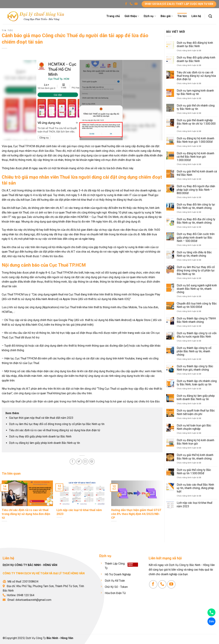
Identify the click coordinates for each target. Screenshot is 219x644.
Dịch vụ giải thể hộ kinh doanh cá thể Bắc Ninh (197, 173)
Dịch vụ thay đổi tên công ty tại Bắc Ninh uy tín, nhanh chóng (196, 206)
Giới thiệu (132, 16)
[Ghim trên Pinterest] (92, 462)
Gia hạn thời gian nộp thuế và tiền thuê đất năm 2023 (41, 418)
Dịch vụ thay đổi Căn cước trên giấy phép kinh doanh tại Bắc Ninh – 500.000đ (196, 237)
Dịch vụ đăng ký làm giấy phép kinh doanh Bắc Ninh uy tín (44, 443)
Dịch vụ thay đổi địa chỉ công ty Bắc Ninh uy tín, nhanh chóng (196, 221)
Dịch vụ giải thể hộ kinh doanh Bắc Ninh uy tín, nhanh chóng (195, 457)
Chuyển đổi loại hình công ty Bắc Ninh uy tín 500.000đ (197, 305)
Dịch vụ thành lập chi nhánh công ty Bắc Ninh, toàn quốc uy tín (197, 383)
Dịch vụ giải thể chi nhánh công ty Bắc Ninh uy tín (196, 107)
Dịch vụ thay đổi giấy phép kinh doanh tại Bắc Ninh (40, 436)
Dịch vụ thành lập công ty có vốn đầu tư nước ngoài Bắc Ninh (197, 335)
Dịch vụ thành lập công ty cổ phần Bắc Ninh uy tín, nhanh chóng (194, 351)
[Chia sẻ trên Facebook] (73, 462)
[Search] (210, 16)
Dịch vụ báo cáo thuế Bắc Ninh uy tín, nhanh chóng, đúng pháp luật (195, 488)
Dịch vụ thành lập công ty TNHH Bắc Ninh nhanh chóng (196, 320)
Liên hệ (196, 16)
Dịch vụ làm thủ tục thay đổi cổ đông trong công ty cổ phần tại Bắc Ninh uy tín (57, 424)
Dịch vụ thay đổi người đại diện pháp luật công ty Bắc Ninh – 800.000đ (196, 190)
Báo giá (167, 16)
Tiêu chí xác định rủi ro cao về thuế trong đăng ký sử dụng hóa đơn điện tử (55, 430)
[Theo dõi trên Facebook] (126, 4)
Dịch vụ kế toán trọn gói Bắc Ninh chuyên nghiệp (194, 427)
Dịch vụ (150, 16)
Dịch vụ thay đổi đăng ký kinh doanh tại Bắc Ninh (195, 44)
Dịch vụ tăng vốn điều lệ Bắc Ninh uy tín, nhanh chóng (194, 254)
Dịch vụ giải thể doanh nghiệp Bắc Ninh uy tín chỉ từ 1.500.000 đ (196, 124)
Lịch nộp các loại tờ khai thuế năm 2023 (194, 504)
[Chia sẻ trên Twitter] (79, 462)
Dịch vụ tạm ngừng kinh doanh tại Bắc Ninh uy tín (195, 92)
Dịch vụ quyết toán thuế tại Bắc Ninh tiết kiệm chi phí (196, 412)
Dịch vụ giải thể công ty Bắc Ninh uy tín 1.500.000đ (194, 472)
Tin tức (182, 16)
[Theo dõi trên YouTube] (136, 4)
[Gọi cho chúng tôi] (131, 4)
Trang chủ (113, 16)
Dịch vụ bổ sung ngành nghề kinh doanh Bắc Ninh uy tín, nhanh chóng (197, 289)
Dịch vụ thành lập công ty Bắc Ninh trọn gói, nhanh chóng (195, 368)
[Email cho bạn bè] (85, 462)
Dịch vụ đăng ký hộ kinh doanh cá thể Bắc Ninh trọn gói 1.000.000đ (195, 157)
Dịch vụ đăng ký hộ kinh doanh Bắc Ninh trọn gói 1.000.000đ (195, 140)
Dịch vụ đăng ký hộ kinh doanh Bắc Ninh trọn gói (195, 442)
